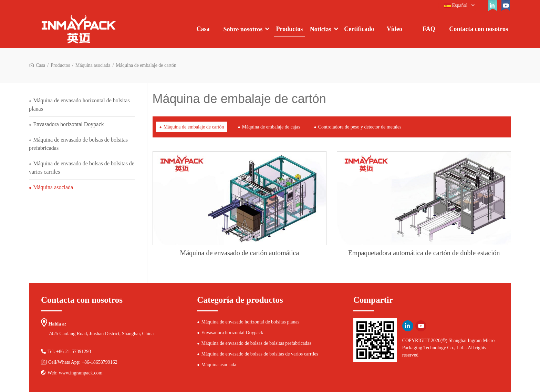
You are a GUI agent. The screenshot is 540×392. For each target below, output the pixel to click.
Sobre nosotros (243, 29)
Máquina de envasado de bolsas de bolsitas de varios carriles (82, 168)
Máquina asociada (93, 65)
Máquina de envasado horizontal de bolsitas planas (79, 105)
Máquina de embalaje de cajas (271, 127)
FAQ (429, 29)
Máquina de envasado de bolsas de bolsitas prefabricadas (78, 144)
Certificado (359, 29)
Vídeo (394, 29)
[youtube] (506, 6)
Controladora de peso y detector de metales (360, 127)
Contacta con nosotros (479, 29)
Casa (203, 29)
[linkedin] (492, 6)
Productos (290, 29)
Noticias (321, 29)
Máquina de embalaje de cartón (194, 127)
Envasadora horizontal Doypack (68, 124)
